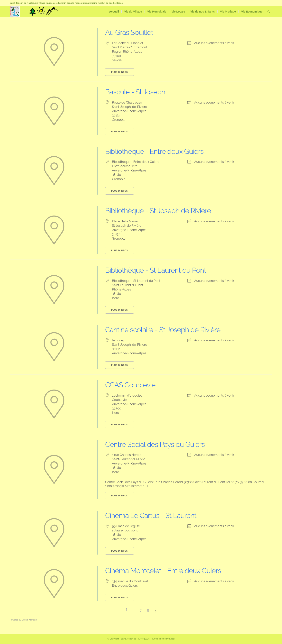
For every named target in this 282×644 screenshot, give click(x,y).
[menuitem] (114, 12)
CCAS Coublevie (130, 385)
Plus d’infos (120, 72)
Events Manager (30, 620)
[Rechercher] (269, 12)
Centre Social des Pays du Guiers (155, 444)
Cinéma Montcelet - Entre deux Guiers (163, 571)
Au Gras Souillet (129, 32)
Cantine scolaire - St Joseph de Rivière (163, 330)
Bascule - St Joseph (135, 92)
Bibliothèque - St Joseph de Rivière (158, 211)
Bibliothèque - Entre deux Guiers (154, 151)
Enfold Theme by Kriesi (164, 639)
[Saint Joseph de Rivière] (15, 12)
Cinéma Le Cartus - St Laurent (151, 515)
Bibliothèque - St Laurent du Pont (156, 270)
